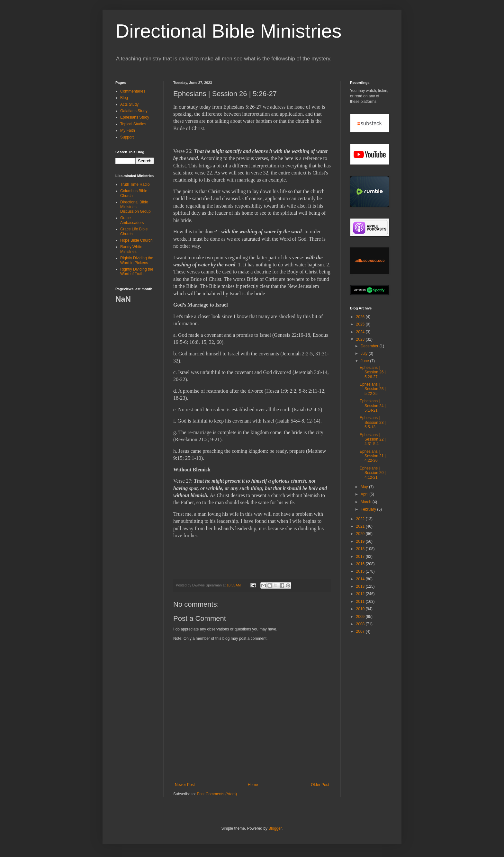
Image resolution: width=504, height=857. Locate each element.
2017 (361, 557)
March (367, 502)
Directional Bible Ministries (229, 31)
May (365, 487)
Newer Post (185, 785)
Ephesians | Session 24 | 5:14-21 (373, 406)
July (365, 353)
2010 (361, 609)
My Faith (128, 130)
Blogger (275, 828)
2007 (361, 631)
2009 (361, 617)
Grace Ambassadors (132, 220)
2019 (361, 541)
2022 (361, 519)
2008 (361, 624)
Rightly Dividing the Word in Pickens (137, 260)
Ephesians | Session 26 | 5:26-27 (373, 372)
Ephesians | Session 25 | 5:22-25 (373, 389)
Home (253, 785)
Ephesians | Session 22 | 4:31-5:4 (373, 439)
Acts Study (129, 104)
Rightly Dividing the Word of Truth (137, 272)
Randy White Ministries (131, 249)
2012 (361, 594)
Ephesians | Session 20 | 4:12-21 (373, 473)
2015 (361, 571)
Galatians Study (134, 111)
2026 (361, 317)
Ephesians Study (135, 117)
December (370, 346)
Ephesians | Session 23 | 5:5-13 (373, 422)
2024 (361, 332)
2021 (361, 526)
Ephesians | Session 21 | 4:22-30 (373, 456)
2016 (361, 564)
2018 (361, 549)
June (365, 361)
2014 (361, 579)
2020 (361, 534)
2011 (361, 602)
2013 (361, 586)
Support (127, 137)
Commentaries (133, 91)
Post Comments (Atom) (217, 794)
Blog (124, 98)
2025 (361, 324)
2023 (361, 339)
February (369, 509)
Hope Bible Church (136, 240)
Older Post (320, 785)
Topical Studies (133, 124)
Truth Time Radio (135, 184)
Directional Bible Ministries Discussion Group (135, 207)
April (365, 494)
